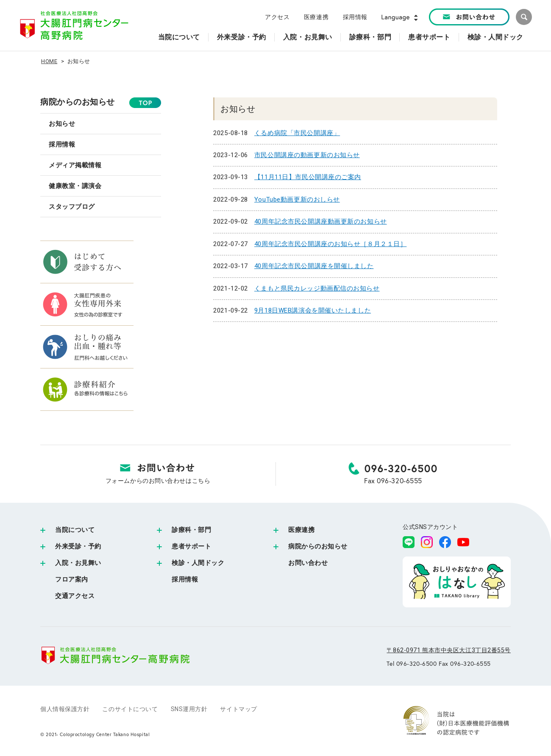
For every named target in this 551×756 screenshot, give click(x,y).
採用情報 (355, 17)
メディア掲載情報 (75, 165)
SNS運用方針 (189, 709)
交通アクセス (75, 596)
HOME (49, 61)
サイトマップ (238, 709)
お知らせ (62, 124)
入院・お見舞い (78, 563)
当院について (75, 530)
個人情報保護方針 (65, 709)
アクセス (277, 17)
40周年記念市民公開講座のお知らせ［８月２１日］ (330, 244)
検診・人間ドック (198, 563)
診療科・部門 (191, 530)
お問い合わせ (308, 563)
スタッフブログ (72, 207)
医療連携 (316, 17)
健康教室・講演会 (75, 186)
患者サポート (191, 546)
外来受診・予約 (78, 546)
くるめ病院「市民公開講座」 (297, 133)
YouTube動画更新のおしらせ (297, 199)
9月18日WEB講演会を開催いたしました (313, 310)
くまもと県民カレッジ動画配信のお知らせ (317, 288)
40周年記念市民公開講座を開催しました (314, 266)
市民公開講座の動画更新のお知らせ (307, 155)
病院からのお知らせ (78, 102)
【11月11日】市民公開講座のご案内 (308, 177)
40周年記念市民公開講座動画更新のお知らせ (321, 222)
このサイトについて (130, 709)
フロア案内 (72, 579)
